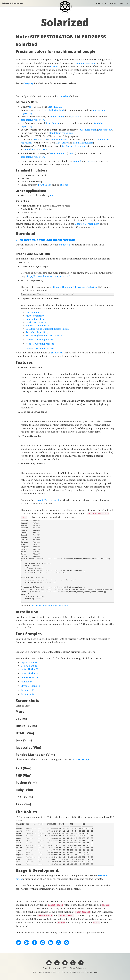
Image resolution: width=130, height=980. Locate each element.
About (113, 6)
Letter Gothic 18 (30, 669)
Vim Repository (34, 313)
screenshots (63, 96)
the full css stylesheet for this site (49, 606)
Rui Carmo (67, 146)
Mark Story (62, 143)
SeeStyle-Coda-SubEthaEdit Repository (47, 329)
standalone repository (33, 120)
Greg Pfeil (47, 110)
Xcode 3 (77, 161)
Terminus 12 (27, 690)
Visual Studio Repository (40, 340)
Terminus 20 (28, 694)
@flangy (74, 117)
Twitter (124, 6)
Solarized (101, 6)
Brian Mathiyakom (83, 143)
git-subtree (57, 353)
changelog (29, 83)
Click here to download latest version (45, 240)
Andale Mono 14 (29, 677)
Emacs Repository (36, 319)
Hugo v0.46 (37, 972)
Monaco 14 (27, 682)
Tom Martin (40, 139)
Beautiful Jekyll (68, 972)
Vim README (55, 107)
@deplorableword (58, 139)
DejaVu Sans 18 (29, 662)
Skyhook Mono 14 (30, 686)
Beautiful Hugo (91, 972)
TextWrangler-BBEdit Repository (44, 335)
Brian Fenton (52, 123)
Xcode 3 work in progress (40, 344)
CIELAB (54, 66)
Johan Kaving (57, 117)
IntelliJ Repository (36, 322)
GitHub (64, 185)
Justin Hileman (88, 130)
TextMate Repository (37, 332)
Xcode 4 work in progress (40, 348)
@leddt (71, 153)
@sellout (59, 110)
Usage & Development (87, 224)
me (31, 107)
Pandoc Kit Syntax (83, 759)
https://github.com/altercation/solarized (75, 287)
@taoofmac (81, 146)
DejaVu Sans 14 (29, 666)
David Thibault (58, 153)
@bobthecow (105, 130)
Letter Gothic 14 (30, 673)
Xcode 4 (91, 161)
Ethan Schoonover (13, 6)
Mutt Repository (35, 316)
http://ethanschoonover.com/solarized (49, 276)
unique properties (85, 63)
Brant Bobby (45, 185)
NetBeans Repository (37, 325)
